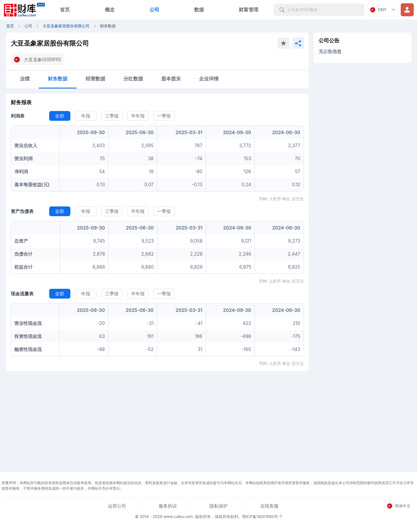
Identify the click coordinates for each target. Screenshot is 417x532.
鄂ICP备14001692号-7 (262, 517)
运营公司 (117, 506)
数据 (199, 10)
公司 (154, 10)
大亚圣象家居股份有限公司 (66, 26)
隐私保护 (219, 506)
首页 (65, 10)
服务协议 (168, 506)
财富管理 (249, 10)
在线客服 (269, 506)
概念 (110, 10)
